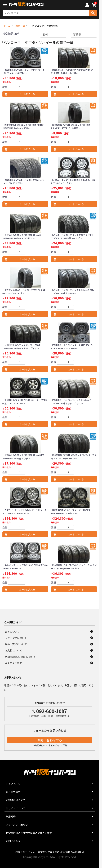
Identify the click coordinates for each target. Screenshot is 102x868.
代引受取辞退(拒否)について (20, 657)
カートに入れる (27, 94)
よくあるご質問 (14, 663)
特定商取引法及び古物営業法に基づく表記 (29, 833)
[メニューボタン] (6, 5)
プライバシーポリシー (18, 825)
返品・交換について (16, 644)
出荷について (12, 631)
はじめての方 (13, 792)
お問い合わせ (13, 841)
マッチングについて (16, 638)
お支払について (14, 650)
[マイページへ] (87, 5)
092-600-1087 (52, 711)
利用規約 (11, 816)
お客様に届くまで (16, 800)
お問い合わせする (50, 740)
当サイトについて (16, 808)
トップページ (13, 784)
